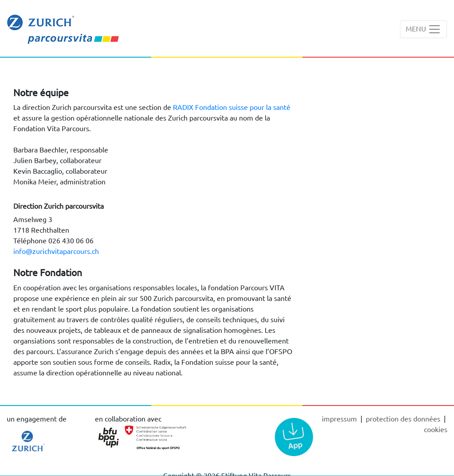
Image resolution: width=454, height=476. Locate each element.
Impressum (340, 418)
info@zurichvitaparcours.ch (56, 251)
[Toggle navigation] (423, 29)
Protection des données (404, 418)
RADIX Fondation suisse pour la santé (232, 107)
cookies (436, 429)
